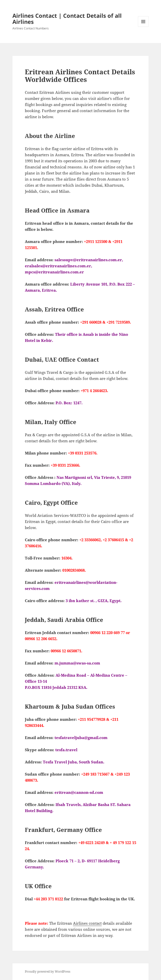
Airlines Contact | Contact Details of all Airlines (67, 19)
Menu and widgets (143, 27)
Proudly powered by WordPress (48, 972)
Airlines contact (87, 923)
